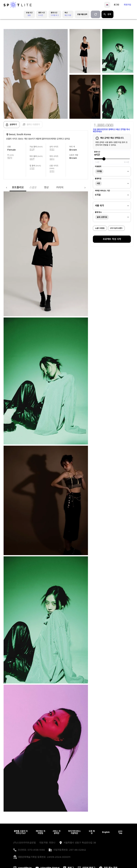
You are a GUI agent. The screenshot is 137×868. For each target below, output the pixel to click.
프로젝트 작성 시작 (112, 239)
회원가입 (127, 5)
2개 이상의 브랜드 (116, 228)
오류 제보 (92, 832)
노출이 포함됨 (100, 228)
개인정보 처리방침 (40, 832)
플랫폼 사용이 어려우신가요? (21, 832)
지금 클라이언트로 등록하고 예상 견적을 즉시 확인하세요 (111, 131)
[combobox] (112, 171)
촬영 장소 (98, 212)
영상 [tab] (40, 188)
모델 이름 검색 (82, 14)
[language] (107, 5)
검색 (107, 14)
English (106, 832)
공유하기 (11, 125)
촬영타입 (98, 179)
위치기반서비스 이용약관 (74, 832)
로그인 (116, 5)
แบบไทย (120, 832)
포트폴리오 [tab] (12, 188)
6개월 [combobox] (98, 195)
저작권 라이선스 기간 (102, 191)
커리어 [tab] (54, 188)
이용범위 (98, 166)
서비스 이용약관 (56, 832)
